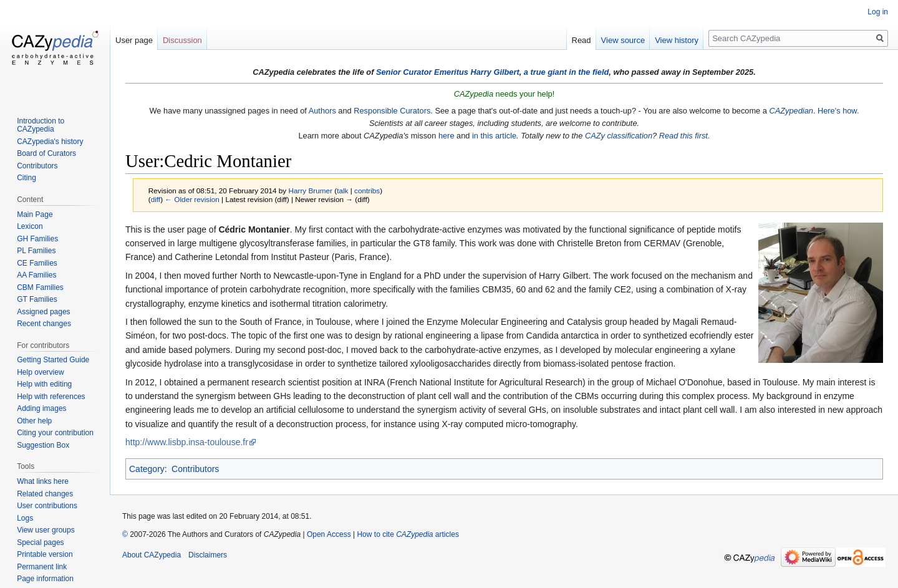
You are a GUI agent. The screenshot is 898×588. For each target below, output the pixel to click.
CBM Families (40, 287)
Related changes (45, 494)
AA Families (36, 275)
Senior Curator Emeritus (422, 72)
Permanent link (42, 567)
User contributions (47, 506)
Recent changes (44, 324)
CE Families (37, 263)
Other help (34, 421)
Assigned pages (43, 312)
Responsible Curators (392, 111)
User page (134, 40)
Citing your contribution (55, 433)
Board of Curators (46, 153)
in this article (494, 136)
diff (156, 199)
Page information (45, 579)
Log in (878, 12)
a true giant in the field (567, 72)
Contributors (195, 469)
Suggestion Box (43, 445)
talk (342, 190)
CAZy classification (619, 136)
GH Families (37, 239)
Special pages (40, 542)
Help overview (40, 372)
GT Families (37, 299)
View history (677, 40)
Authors (322, 111)
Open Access (329, 534)
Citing (27, 178)
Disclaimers (208, 555)
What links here (43, 481)
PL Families (36, 251)
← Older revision (192, 199)
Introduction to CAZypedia (41, 125)
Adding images (41, 408)
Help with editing (44, 384)
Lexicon (30, 226)
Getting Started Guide (53, 360)
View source (623, 40)
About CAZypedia (152, 555)
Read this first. (685, 136)
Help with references (51, 397)
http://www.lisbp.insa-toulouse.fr (187, 442)
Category (147, 469)
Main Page (35, 214)
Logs (25, 518)
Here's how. (838, 111)
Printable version (45, 554)
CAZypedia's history (50, 142)
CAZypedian (791, 111)
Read (582, 40)
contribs (367, 190)
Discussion (182, 40)
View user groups (46, 530)
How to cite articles (408, 534)
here (447, 136)
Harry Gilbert (495, 72)
